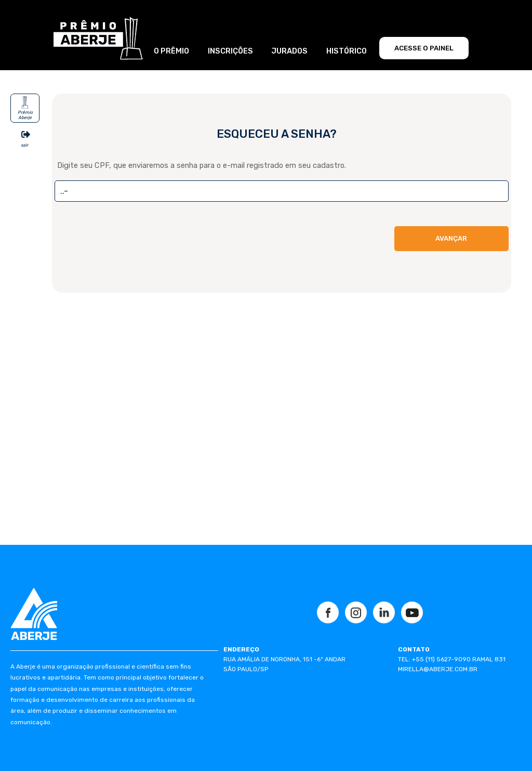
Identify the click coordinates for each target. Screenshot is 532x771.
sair (24, 145)
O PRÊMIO (171, 51)
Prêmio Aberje (25, 115)
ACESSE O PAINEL (424, 48)
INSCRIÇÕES (230, 51)
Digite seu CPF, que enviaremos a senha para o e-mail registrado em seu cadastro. (202, 165)
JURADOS (289, 51)
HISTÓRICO (347, 51)
